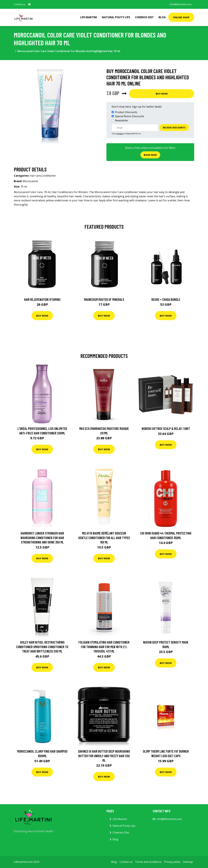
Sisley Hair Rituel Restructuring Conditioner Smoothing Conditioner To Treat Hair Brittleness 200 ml (42, 647)
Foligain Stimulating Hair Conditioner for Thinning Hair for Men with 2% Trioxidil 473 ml (104, 647)
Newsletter (122, 120)
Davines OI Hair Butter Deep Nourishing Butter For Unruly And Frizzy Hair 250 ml (104, 756)
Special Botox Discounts (130, 116)
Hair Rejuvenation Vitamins (42, 299)
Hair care (35, 176)
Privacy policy (172, 862)
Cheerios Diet (144, 17)
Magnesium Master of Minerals (104, 299)
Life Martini (89, 17)
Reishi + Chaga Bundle (166, 299)
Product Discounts (126, 112)
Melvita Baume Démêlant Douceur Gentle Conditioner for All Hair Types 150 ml (104, 538)
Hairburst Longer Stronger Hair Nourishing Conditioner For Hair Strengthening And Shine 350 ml (42, 538)
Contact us (126, 862)
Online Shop (181, 17)
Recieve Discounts (174, 128)
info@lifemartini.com (181, 4)
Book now (150, 155)
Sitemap (188, 862)
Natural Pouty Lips (116, 17)
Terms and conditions (148, 862)
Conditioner (49, 176)
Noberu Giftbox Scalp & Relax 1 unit (166, 428)
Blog (162, 17)
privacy (120, 133)
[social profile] (29, 4)
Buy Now (162, 94)
